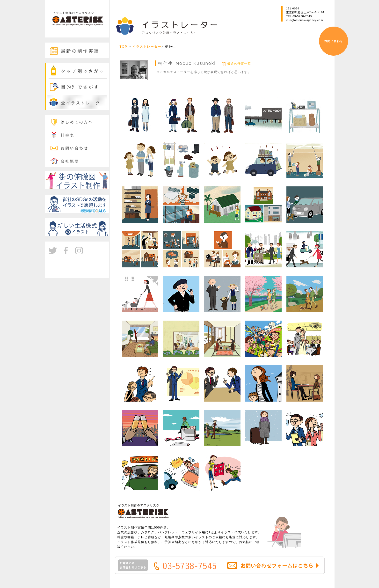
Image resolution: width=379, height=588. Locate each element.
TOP (124, 47)
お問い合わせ (334, 41)
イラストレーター (147, 47)
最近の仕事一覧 (239, 64)
